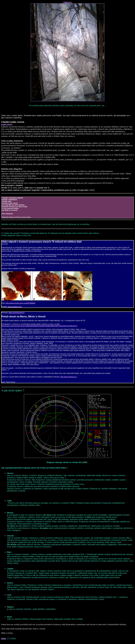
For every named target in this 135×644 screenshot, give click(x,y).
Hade (4, 639)
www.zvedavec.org (15, 307)
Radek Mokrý (7, 124)
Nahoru (67, 2)
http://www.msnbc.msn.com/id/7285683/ (21, 303)
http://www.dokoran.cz (69, 377)
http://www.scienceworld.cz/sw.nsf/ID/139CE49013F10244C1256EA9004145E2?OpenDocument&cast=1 (39, 326)
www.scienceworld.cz (16, 313)
